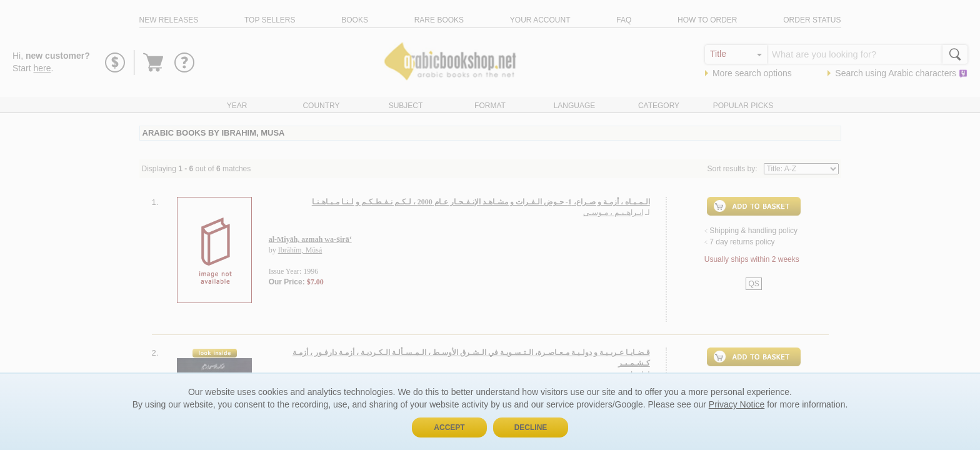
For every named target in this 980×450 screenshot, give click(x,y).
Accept (449, 427)
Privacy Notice (737, 404)
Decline (531, 427)
